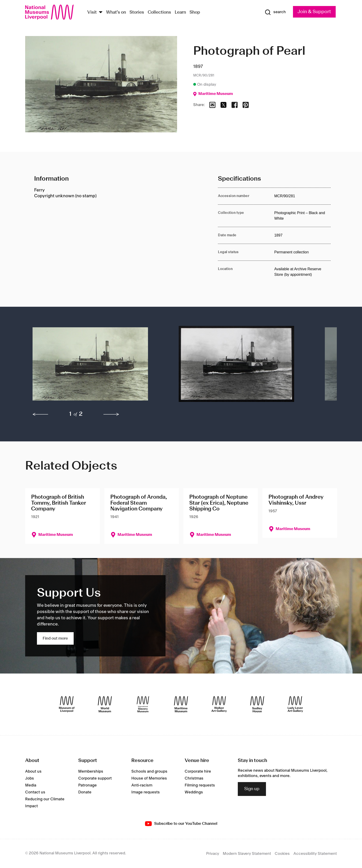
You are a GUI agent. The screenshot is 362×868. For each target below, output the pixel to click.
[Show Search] (275, 12)
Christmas (194, 778)
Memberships (91, 771)
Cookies (282, 854)
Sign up (252, 789)
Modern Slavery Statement (247, 854)
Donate (85, 792)
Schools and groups (149, 771)
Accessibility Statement (315, 854)
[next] (111, 414)
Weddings (194, 792)
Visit (92, 12)
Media (31, 785)
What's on (116, 12)
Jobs (30, 778)
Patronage (87, 785)
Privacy (213, 854)
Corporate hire (198, 771)
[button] (96, 366)
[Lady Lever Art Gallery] (295, 704)
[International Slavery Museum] (143, 704)
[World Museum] (105, 704)
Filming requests (200, 785)
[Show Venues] (101, 13)
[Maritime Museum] (181, 704)
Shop (195, 12)
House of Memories (149, 778)
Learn (180, 12)
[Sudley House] (257, 704)
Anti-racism (142, 785)
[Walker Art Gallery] (219, 704)
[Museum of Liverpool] (67, 704)
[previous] (40, 414)
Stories (137, 12)
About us (33, 771)
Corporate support (95, 778)
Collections (159, 12)
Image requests (146, 792)
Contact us (35, 792)
